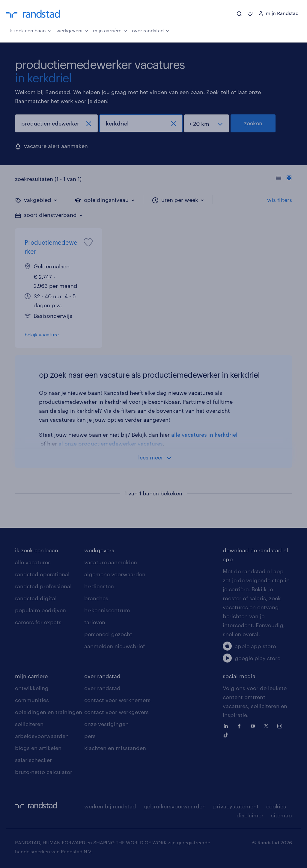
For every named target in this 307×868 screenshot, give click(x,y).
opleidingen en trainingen (49, 712)
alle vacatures (33, 562)
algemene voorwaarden (115, 574)
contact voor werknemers (117, 700)
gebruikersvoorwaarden (175, 806)
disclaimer (250, 815)
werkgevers (72, 30)
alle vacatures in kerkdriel (204, 435)
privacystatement (236, 806)
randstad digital (36, 598)
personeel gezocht (108, 634)
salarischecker (33, 760)
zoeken (253, 123)
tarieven (95, 622)
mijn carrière (110, 30)
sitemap (282, 815)
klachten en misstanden (115, 748)
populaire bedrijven (40, 610)
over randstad (151, 30)
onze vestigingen (106, 724)
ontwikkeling (32, 688)
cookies (276, 806)
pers (90, 736)
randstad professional (43, 586)
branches (96, 598)
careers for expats (38, 622)
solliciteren (29, 724)
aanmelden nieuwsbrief (115, 646)
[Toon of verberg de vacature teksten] (284, 179)
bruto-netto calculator (44, 772)
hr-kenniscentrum (107, 610)
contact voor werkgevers (116, 712)
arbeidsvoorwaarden (42, 736)
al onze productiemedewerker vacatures (111, 444)
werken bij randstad (110, 806)
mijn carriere (31, 676)
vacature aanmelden (111, 562)
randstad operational (42, 574)
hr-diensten (99, 586)
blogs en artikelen (38, 748)
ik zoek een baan (30, 30)
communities (32, 700)
